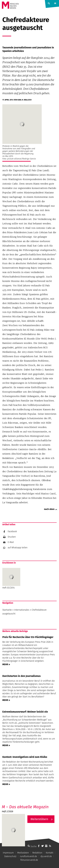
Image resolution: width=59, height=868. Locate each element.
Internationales (22, 610)
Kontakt (49, 853)
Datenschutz (10, 856)
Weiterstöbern (39, 819)
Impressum (8, 853)
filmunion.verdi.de (29, 860)
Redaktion (37, 853)
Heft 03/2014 (11, 579)
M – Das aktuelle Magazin (25, 807)
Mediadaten (23, 853)
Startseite (7, 610)
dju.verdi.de (46, 856)
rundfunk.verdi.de (28, 856)
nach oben (49, 509)
